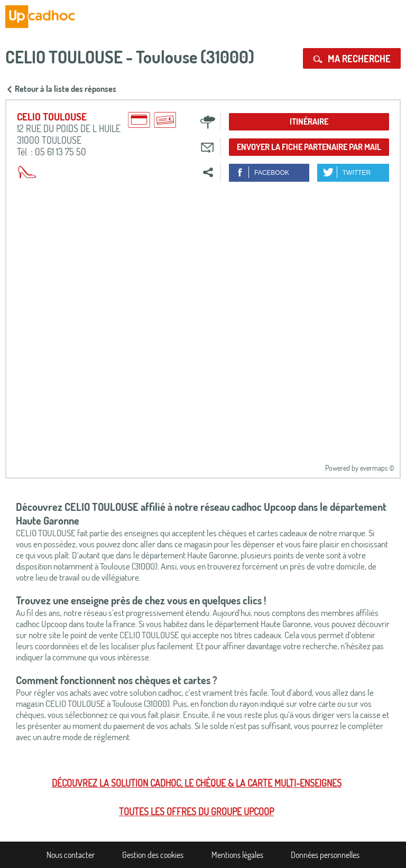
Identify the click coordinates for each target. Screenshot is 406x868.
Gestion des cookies (153, 855)
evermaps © (377, 468)
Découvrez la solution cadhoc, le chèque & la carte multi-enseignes (197, 783)
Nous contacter (71, 855)
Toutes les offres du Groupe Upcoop (196, 811)
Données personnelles (325, 855)
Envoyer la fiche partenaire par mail (309, 147)
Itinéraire (309, 122)
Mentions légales (237, 855)
